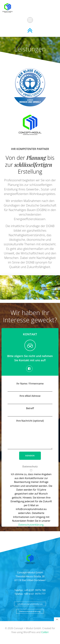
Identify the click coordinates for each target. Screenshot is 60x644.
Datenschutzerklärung (31, 529)
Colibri (45, 637)
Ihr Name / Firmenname (30, 387)
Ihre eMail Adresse (30, 399)
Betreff (30, 412)
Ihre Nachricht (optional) (30, 436)
